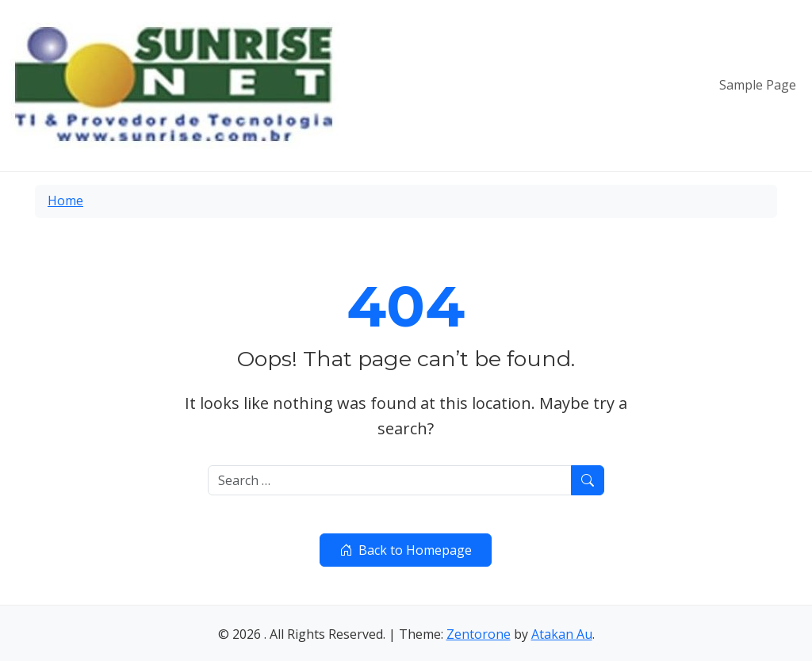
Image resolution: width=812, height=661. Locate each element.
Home (65, 201)
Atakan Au (562, 634)
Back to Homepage (406, 550)
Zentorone (479, 634)
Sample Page (758, 85)
